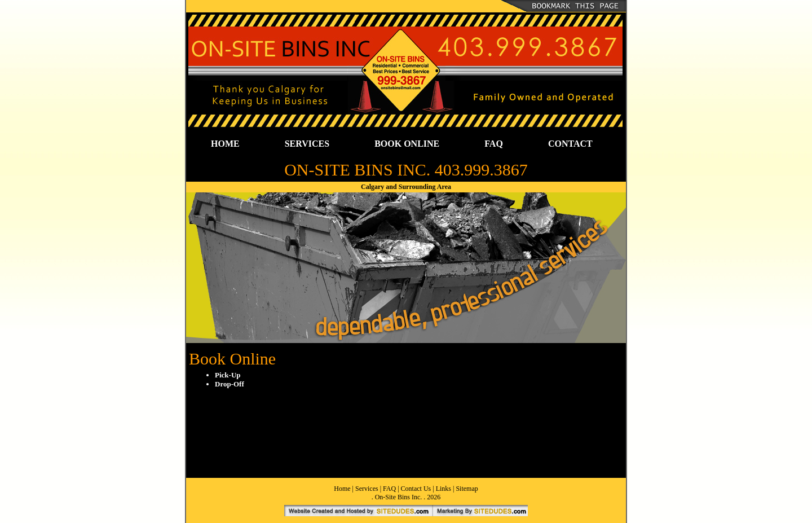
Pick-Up (228, 375)
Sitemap (467, 489)
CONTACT (570, 144)
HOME (225, 144)
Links (443, 489)
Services (367, 489)
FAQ (494, 144)
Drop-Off (230, 384)
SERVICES (307, 144)
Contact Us (416, 489)
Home (342, 489)
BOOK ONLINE (407, 144)
